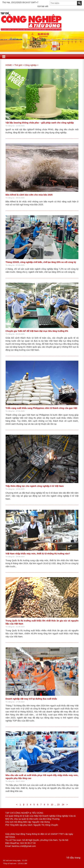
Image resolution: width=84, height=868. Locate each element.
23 (58, 805)
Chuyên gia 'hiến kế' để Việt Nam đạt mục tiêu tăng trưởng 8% (37, 331)
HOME (9, 65)
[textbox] (63, 3)
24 (63, 805)
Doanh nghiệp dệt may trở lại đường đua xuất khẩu (31, 699)
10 (52, 805)
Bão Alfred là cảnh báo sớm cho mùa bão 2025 (29, 195)
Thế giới (18, 65)
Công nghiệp (30, 65)
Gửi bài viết (43, 6)
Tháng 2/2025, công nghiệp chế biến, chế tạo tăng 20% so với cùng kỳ (41, 262)
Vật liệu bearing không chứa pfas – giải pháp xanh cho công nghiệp (40, 123)
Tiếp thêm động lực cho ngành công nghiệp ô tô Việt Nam (35, 486)
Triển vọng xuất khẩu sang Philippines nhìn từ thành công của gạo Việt (41, 408)
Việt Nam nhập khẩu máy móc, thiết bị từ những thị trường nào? (38, 554)
